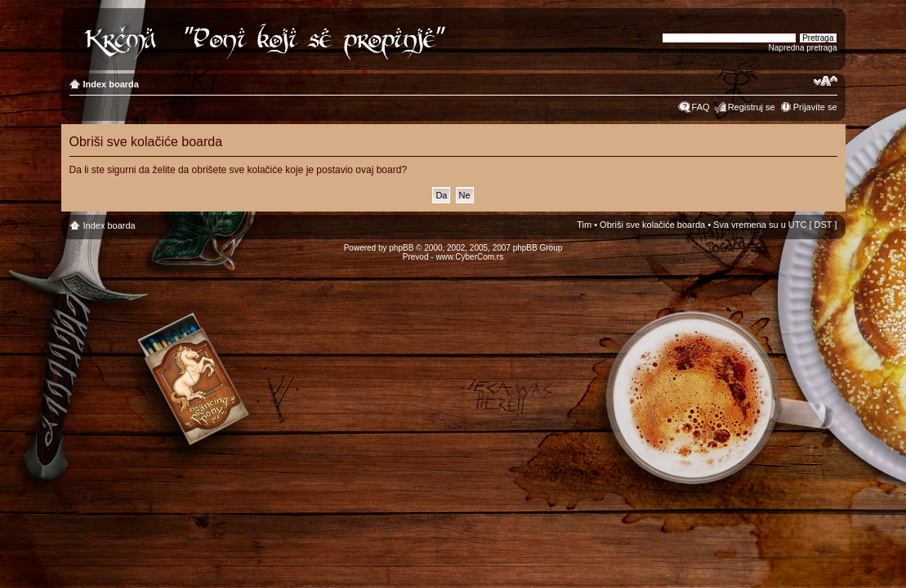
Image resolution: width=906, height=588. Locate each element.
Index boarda (111, 84)
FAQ (701, 107)
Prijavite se (815, 107)
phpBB (401, 248)
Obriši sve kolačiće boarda (652, 225)
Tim (584, 225)
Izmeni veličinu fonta (826, 81)
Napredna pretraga (803, 48)
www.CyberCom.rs (469, 257)
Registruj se (752, 107)
